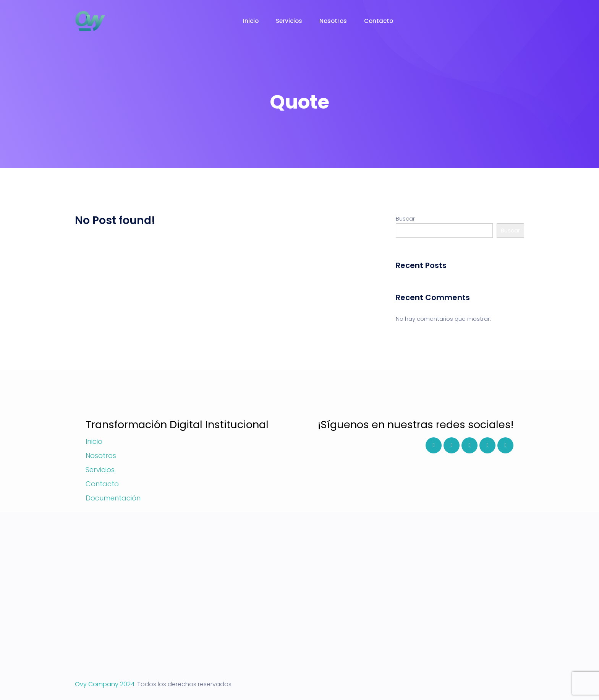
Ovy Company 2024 (105, 684)
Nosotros (333, 21)
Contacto (379, 21)
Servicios (289, 21)
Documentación (113, 498)
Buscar (405, 218)
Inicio (251, 21)
